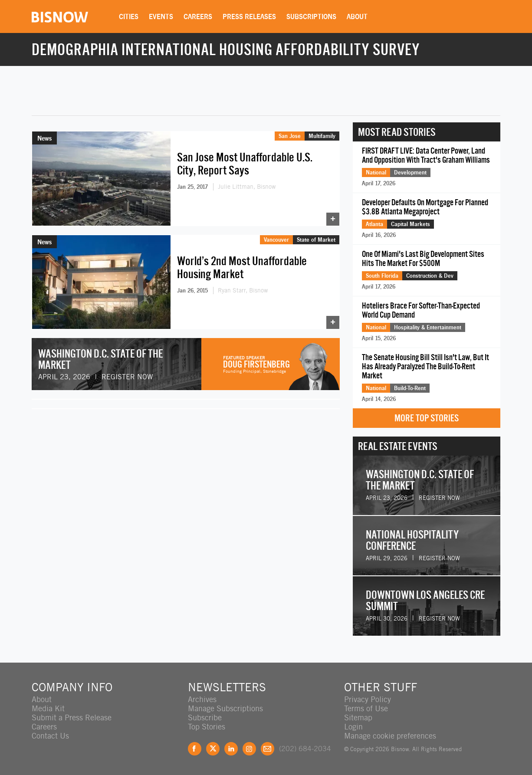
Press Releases (249, 16)
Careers (198, 16)
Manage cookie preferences (390, 736)
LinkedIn (231, 749)
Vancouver (276, 240)
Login (353, 727)
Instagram (249, 749)
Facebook (195, 749)
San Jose (290, 136)
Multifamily (322, 136)
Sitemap (358, 718)
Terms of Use (366, 708)
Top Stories (207, 727)
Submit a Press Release (72, 718)
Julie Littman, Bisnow (247, 187)
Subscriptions (311, 16)
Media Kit (48, 708)
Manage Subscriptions (225, 708)
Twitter (213, 749)
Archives (202, 699)
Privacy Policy (368, 699)
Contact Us (50, 736)
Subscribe (205, 718)
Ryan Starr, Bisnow (243, 290)
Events (161, 16)
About (357, 16)
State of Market (316, 240)
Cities (129, 16)
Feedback (268, 749)
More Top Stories (427, 418)
